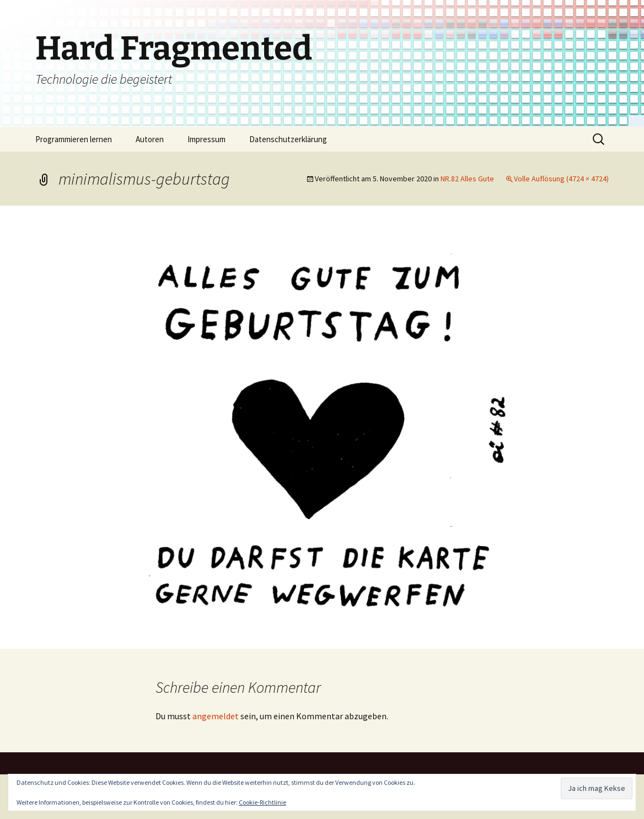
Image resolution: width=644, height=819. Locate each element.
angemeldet (216, 716)
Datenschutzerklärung (288, 139)
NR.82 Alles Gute (467, 179)
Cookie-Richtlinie (262, 802)
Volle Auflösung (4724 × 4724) (561, 179)
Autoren (150, 139)
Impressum (206, 139)
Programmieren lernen (74, 139)
